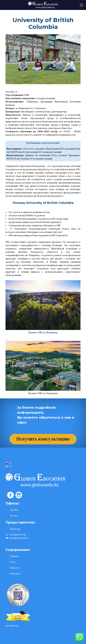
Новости (15, 568)
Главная (14, 556)
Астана (14, 516)
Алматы (14, 510)
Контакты (15, 574)
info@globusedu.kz (17, 538)
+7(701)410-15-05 (16, 535)
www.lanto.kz (12, 626)
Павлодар (15, 529)
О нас (13, 562)
